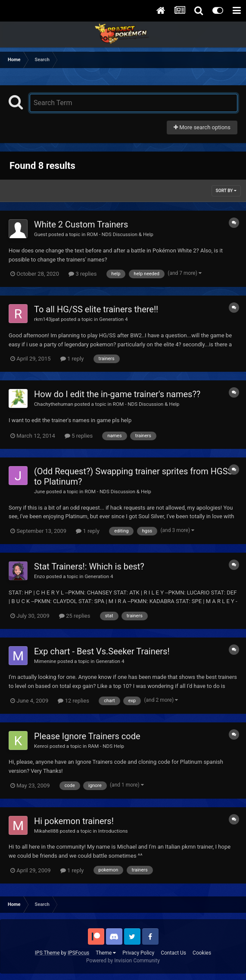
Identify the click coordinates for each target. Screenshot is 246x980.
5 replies (79, 436)
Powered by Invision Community (123, 961)
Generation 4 (113, 319)
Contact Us (173, 953)
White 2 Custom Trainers (81, 224)
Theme (106, 953)
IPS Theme (47, 953)
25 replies (75, 616)
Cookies (202, 953)
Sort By (226, 191)
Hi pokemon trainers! (74, 821)
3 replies (83, 274)
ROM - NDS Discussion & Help (120, 234)
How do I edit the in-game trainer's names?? (117, 394)
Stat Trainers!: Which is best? (89, 566)
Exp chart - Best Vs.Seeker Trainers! (102, 651)
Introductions (113, 831)
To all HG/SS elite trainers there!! (96, 309)
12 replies (73, 701)
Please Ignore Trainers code (87, 736)
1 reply (72, 359)
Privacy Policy (138, 953)
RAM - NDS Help (106, 746)
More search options (202, 127)
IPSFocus (78, 953)
